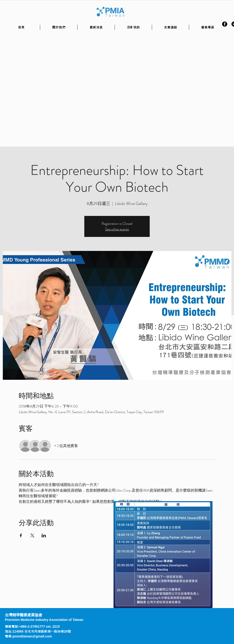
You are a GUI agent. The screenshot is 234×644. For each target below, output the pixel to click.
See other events (117, 229)
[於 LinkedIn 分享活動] (44, 535)
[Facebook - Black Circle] (225, 24)
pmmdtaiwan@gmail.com (32, 636)
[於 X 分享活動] (32, 535)
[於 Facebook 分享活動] (21, 535)
